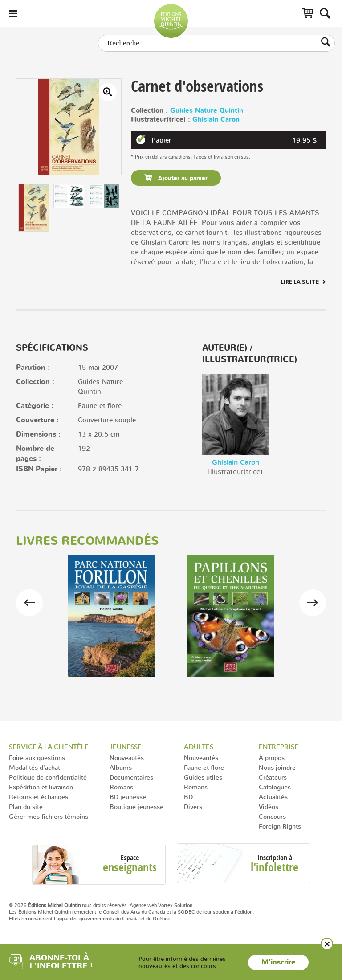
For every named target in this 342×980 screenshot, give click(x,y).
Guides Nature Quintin (207, 111)
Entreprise (279, 747)
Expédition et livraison (41, 787)
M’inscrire (278, 962)
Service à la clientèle (49, 747)
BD (188, 797)
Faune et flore (204, 767)
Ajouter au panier (182, 178)
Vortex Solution (175, 905)
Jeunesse (126, 747)
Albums (121, 767)
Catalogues (275, 787)
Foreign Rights (280, 826)
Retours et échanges (39, 797)
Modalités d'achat (35, 767)
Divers (193, 806)
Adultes (199, 747)
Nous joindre (277, 767)
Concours (272, 816)
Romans (121, 787)
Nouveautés (127, 757)
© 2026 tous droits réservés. (69, 905)
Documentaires (131, 777)
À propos (272, 757)
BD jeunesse (128, 797)
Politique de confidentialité (48, 777)
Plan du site (26, 806)
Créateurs (273, 777)
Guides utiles (203, 777)
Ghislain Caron (216, 120)
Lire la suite (300, 282)
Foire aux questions (37, 757)
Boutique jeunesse (136, 806)
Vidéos (269, 806)
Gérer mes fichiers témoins (49, 816)
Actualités (273, 797)
